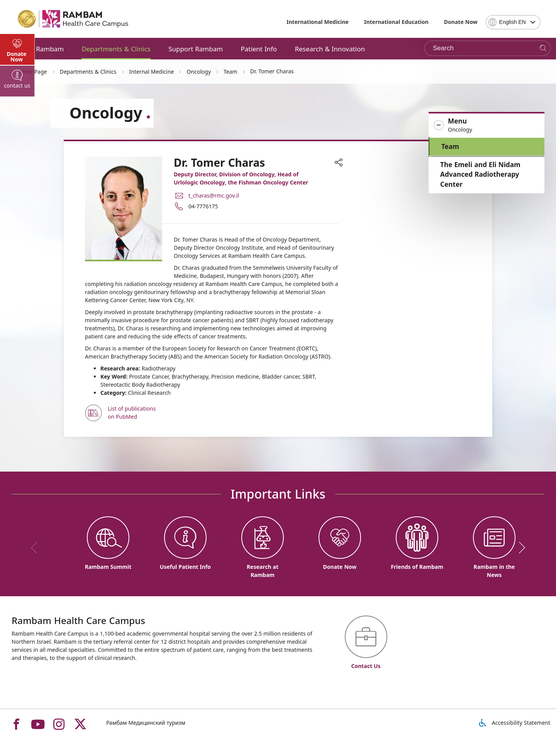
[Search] (543, 48)
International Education (396, 22)
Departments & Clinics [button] (116, 49)
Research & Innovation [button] (330, 49)
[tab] (17, 208)
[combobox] (513, 22)
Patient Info (259, 49)
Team (450, 146)
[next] (519, 548)
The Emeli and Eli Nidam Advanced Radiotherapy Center (480, 175)
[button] (486, 125)
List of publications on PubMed (132, 413)
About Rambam (40, 49)
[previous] (37, 548)
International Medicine (318, 22)
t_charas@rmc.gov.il (214, 195)
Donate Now (461, 22)
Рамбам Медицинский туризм (146, 723)
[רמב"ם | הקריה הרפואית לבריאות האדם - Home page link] (73, 19)
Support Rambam (196, 49)
